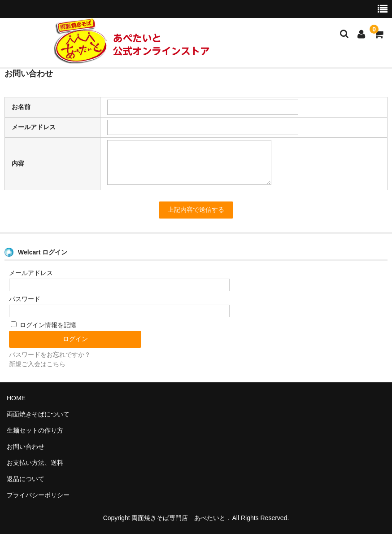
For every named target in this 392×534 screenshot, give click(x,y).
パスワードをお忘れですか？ (50, 355)
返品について (26, 479)
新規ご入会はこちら (37, 364)
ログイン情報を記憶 (44, 325)
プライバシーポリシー (38, 495)
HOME (16, 398)
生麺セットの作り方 (35, 430)
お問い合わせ (26, 446)
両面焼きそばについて (38, 414)
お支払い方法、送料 (35, 463)
